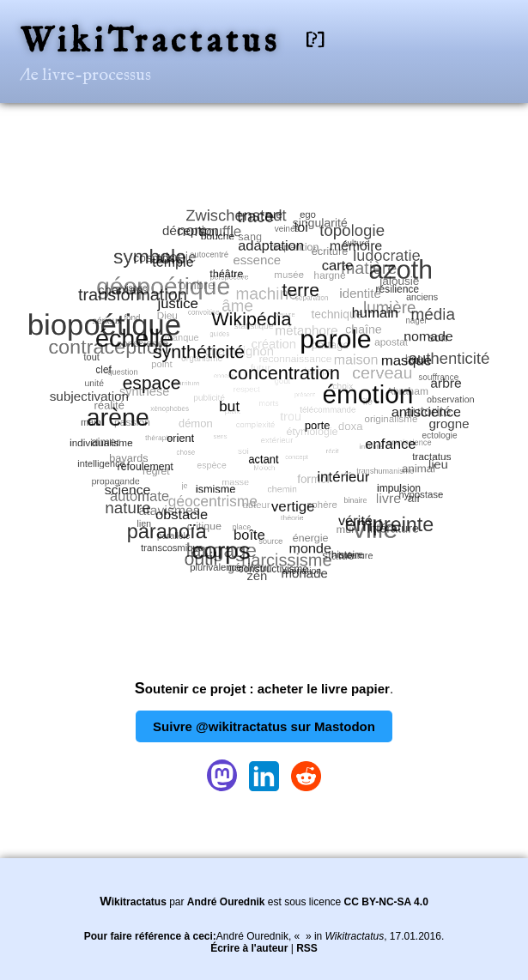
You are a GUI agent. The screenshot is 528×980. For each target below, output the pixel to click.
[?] (315, 40)
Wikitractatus (133, 902)
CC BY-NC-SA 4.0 (386, 902)
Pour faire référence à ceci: (150, 936)
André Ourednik (226, 902)
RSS (307, 948)
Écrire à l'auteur (249, 948)
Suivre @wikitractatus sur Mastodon (264, 726)
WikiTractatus (150, 42)
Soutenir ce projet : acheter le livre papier (262, 689)
